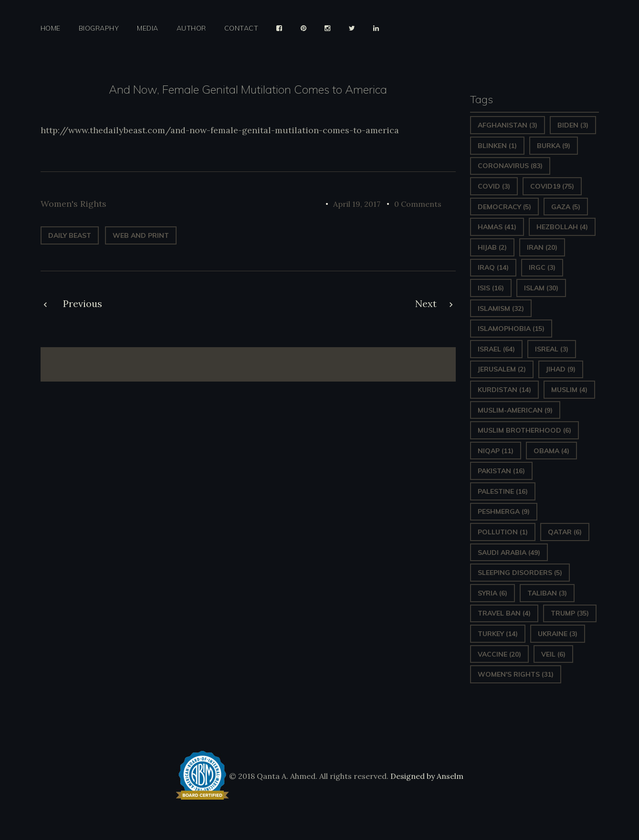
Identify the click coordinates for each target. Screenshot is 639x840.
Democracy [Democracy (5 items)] (504, 207)
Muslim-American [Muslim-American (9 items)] (515, 410)
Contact (241, 28)
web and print (141, 235)
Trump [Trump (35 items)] (570, 613)
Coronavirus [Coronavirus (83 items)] (510, 166)
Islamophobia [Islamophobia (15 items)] (511, 329)
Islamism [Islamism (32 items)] (501, 308)
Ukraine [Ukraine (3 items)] (558, 634)
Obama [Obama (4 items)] (551, 451)
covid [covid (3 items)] (494, 186)
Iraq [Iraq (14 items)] (493, 267)
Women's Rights (73, 204)
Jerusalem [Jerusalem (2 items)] (502, 369)
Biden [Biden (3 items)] (573, 125)
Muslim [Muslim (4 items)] (569, 390)
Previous (83, 303)
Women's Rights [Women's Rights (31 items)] (516, 674)
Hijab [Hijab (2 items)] (492, 247)
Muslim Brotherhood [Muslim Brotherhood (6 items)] (524, 430)
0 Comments (418, 204)
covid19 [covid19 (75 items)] (552, 186)
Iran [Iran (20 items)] (542, 247)
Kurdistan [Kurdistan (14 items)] (504, 390)
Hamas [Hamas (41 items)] (497, 227)
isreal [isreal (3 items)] (552, 349)
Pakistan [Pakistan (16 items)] (501, 471)
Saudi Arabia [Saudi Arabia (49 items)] (509, 553)
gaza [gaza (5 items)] (566, 207)
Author (191, 28)
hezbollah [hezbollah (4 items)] (562, 227)
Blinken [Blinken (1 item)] (497, 146)
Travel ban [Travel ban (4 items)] (504, 613)
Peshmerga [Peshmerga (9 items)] (504, 511)
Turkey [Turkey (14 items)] (498, 634)
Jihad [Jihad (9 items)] (561, 369)
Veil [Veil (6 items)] (553, 654)
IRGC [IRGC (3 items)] (542, 267)
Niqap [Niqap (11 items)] (496, 451)
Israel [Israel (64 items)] (496, 349)
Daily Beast (70, 235)
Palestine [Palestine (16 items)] (503, 491)
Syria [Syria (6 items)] (492, 593)
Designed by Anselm (426, 776)
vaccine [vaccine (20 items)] (499, 654)
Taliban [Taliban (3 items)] (547, 593)
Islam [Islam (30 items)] (541, 288)
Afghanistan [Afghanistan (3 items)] (508, 125)
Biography (99, 28)
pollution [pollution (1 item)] (503, 532)
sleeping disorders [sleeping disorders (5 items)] (520, 573)
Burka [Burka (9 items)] (554, 146)
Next (426, 303)
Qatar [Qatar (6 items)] (565, 532)
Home (51, 28)
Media (148, 28)
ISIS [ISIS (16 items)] (491, 288)
